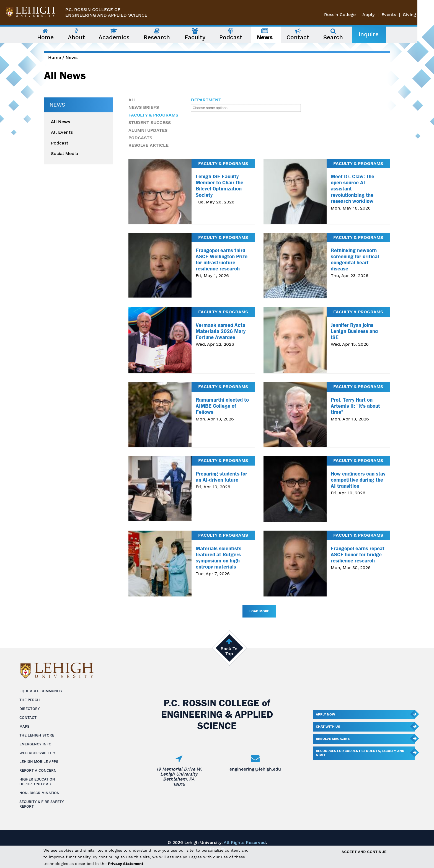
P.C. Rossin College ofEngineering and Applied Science (106, 12)
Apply (385, 15)
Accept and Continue (364, 852)
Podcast (60, 143)
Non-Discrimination (39, 793)
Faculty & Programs (153, 115)
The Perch (30, 700)
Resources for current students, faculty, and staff (360, 753)
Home (55, 57)
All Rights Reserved (245, 842)
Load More (259, 611)
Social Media (64, 154)
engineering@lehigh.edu (255, 769)
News (72, 57)
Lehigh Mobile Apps (39, 762)
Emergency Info (35, 744)
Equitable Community (41, 691)
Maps (24, 726)
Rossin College (356, 15)
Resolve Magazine (333, 739)
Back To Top (229, 651)
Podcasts (140, 138)
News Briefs (144, 107)
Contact (28, 718)
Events (405, 15)
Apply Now (325, 714)
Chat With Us (328, 727)
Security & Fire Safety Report (42, 804)
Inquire (377, 34)
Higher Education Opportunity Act (37, 782)
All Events (62, 132)
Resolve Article (148, 145)
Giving (426, 15)
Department (206, 100)
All (133, 100)
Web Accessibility (37, 753)
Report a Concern (38, 770)
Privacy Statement (126, 864)
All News (61, 122)
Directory (30, 709)
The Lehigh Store (37, 735)
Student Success (150, 122)
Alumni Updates (148, 130)
